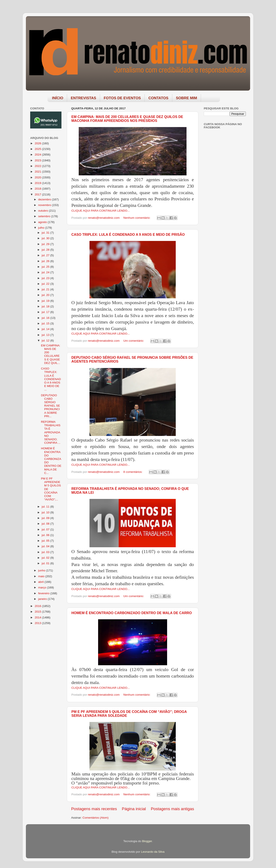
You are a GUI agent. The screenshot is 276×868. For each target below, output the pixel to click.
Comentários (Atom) (96, 818)
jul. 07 (46, 529)
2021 (38, 172)
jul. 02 (46, 558)
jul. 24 (46, 272)
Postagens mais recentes (94, 809)
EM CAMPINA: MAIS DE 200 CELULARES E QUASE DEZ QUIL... (51, 354)
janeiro (43, 599)
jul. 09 (46, 518)
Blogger (147, 841)
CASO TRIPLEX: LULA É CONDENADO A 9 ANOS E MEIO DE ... (51, 379)
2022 (38, 166)
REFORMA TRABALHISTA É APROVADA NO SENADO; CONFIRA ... (51, 432)
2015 (38, 612)
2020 (38, 177)
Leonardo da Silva (153, 852)
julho (42, 228)
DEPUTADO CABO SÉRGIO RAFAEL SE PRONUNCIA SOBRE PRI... (50, 406)
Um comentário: (134, 341)
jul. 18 (46, 306)
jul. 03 (46, 552)
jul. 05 (46, 541)
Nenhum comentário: (137, 218)
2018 (38, 189)
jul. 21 (46, 289)
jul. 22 (46, 284)
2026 (38, 143)
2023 (38, 160)
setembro (45, 216)
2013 (38, 623)
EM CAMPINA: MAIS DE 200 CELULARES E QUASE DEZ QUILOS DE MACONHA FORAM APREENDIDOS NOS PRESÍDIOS (127, 119)
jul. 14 (46, 329)
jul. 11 (46, 507)
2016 (38, 606)
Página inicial (134, 809)
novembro (45, 205)
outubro (44, 211)
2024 (38, 155)
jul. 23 (46, 278)
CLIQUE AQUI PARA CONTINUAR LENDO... (101, 211)
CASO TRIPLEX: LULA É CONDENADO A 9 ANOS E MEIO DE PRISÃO (128, 235)
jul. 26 (46, 261)
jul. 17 (46, 312)
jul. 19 (46, 301)
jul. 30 (46, 238)
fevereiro (44, 593)
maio (42, 576)
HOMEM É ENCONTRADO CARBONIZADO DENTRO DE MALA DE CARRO (132, 613)
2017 (38, 194)
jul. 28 (46, 250)
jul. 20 (46, 295)
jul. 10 (46, 512)
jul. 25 (46, 267)
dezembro (45, 199)
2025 (38, 149)
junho (42, 570)
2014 (38, 617)
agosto (43, 222)
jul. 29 (46, 244)
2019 (38, 183)
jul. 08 (46, 524)
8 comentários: (133, 472)
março (43, 587)
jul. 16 (46, 318)
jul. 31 (46, 233)
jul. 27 (46, 255)
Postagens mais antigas (172, 809)
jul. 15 (46, 323)
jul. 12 (46, 340)
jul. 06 (46, 535)
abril (41, 582)
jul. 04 (46, 546)
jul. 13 (46, 335)
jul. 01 (46, 563)
